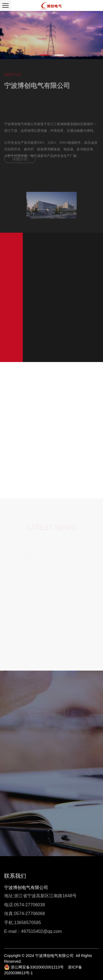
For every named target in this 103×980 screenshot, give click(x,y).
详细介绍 (20, 161)
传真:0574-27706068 (25, 914)
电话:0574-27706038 (25, 905)
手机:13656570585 (23, 923)
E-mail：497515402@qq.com (33, 931)
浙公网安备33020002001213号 (34, 967)
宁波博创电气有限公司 (26, 888)
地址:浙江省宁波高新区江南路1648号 (40, 896)
